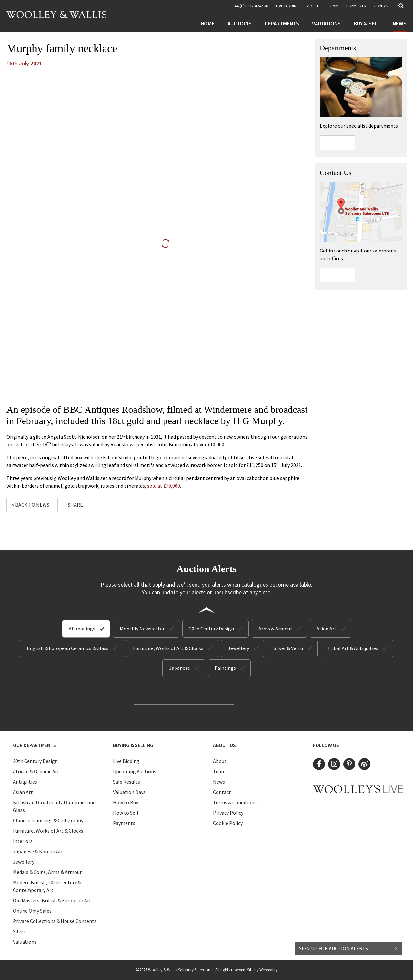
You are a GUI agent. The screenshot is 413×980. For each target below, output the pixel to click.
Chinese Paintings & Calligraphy (48, 820)
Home (208, 24)
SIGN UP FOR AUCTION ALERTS (349, 947)
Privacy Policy (228, 812)
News (400, 24)
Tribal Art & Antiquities (353, 648)
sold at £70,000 (164, 486)
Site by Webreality (262, 970)
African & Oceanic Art (36, 771)
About (314, 6)
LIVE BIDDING (288, 6)
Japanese (180, 668)
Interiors (23, 841)
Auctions (240, 24)
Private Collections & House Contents (55, 921)
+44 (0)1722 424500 (250, 6)
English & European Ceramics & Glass (68, 648)
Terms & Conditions (235, 802)
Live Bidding (126, 761)
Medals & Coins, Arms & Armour (47, 872)
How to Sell (126, 812)
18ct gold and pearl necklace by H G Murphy (195, 421)
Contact (383, 6)
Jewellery (238, 648)
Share (75, 505)
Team (333, 6)
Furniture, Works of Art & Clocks (168, 648)
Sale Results (126, 781)
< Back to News (30, 505)
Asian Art (327, 629)
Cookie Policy (228, 823)
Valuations (326, 24)
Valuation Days (129, 792)
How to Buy (126, 802)
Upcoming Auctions (135, 771)
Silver (19, 931)
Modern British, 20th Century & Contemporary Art (47, 886)
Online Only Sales (32, 910)
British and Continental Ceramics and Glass (54, 806)
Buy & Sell (367, 24)
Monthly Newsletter (142, 629)
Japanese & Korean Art (38, 851)
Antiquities (25, 781)
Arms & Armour (275, 629)
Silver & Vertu (288, 648)
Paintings (225, 668)
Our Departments (35, 745)
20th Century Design (212, 629)
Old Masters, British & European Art (52, 900)
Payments (356, 6)
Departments (282, 24)
